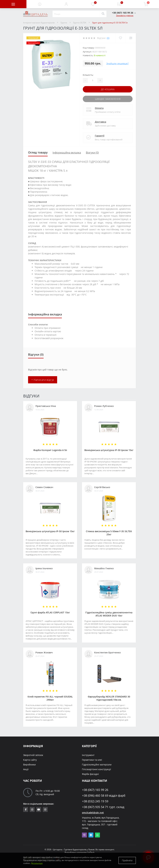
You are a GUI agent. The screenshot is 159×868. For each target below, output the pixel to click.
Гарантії (100, 136)
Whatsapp (97, 835)
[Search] (103, 14)
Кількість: (88, 75)
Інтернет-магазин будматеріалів (39, 23)
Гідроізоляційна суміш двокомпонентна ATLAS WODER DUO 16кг (109, 614)
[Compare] (131, 38)
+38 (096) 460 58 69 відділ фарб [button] (104, 796)
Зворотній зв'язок (33, 755)
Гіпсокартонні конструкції (96, 769)
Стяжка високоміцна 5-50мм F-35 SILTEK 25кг (109, 533)
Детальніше (37, 863)
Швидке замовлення (108, 99)
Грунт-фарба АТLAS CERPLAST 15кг (50, 612)
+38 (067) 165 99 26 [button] (95, 790)
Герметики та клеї (92, 760)
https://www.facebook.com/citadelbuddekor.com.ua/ (26, 810)
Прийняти (127, 860)
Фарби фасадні (90, 774)
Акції (26, 769)
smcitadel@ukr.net (93, 813)
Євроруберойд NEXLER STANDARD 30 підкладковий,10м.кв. (109, 698)
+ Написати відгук (43, 380)
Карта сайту (30, 760)
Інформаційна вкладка (67, 153)
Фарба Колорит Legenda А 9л (50, 450)
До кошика (108, 89)
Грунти (64, 23)
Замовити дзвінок (125, 15)
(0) (108, 38)
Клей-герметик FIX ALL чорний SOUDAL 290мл (50, 698)
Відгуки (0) (92, 153)
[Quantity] (93, 80)
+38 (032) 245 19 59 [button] (95, 801)
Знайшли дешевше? (117, 63)
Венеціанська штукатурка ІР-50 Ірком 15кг (109, 450)
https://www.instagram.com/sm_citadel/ (32, 810)
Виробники (29, 765)
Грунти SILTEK (80, 23)
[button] (66, 4)
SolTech (91, 852)
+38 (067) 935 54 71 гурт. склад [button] (103, 807)
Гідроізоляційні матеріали (97, 765)
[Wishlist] (120, 38)
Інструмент (88, 755)
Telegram (91, 835)
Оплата (99, 108)
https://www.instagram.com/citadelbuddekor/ (45, 810)
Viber (84, 835)
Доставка (100, 122)
